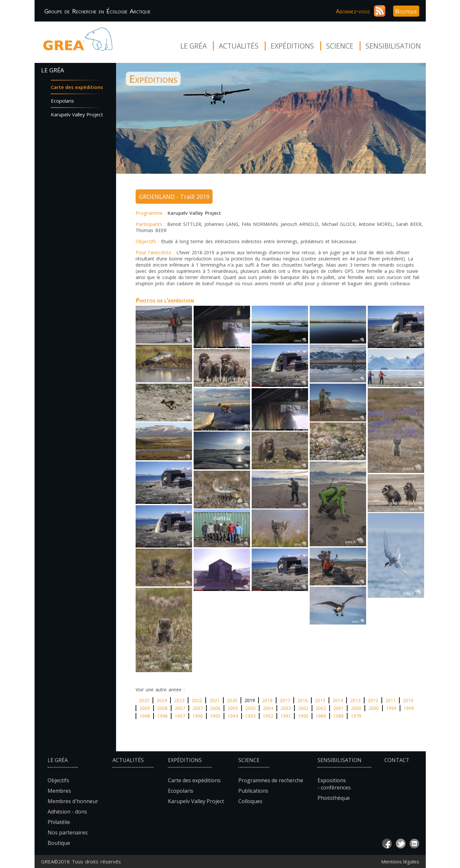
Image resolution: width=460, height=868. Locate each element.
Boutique (406, 11)
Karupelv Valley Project (77, 114)
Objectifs (58, 780)
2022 (197, 700)
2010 (408, 700)
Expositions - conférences (334, 784)
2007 (180, 708)
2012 (373, 700)
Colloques (250, 801)
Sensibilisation (393, 46)
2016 (303, 700)
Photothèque (334, 798)
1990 (303, 716)
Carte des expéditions (77, 87)
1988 (338, 716)
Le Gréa (193, 46)
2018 (267, 700)
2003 (286, 708)
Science (340, 46)
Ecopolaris (62, 101)
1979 (356, 716)
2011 (391, 700)
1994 (233, 716)
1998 (145, 716)
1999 (391, 708)
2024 (162, 700)
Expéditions (292, 46)
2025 (144, 700)
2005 (233, 708)
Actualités (239, 46)
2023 (179, 700)
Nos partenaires (68, 832)
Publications (253, 791)
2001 (338, 708)
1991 (286, 716)
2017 (285, 700)
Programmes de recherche (271, 780)
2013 (355, 700)
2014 (338, 700)
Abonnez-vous (353, 11)
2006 (215, 708)
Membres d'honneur (73, 801)
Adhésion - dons (67, 812)
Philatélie (59, 822)
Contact (397, 760)
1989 (321, 716)
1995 (215, 716)
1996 (198, 716)
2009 (145, 708)
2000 (356, 708)
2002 (303, 708)
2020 (232, 700)
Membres (59, 791)
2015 (320, 700)
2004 (268, 708)
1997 (180, 716)
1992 (268, 716)
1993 (250, 716)
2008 (162, 708)
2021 (215, 700)
